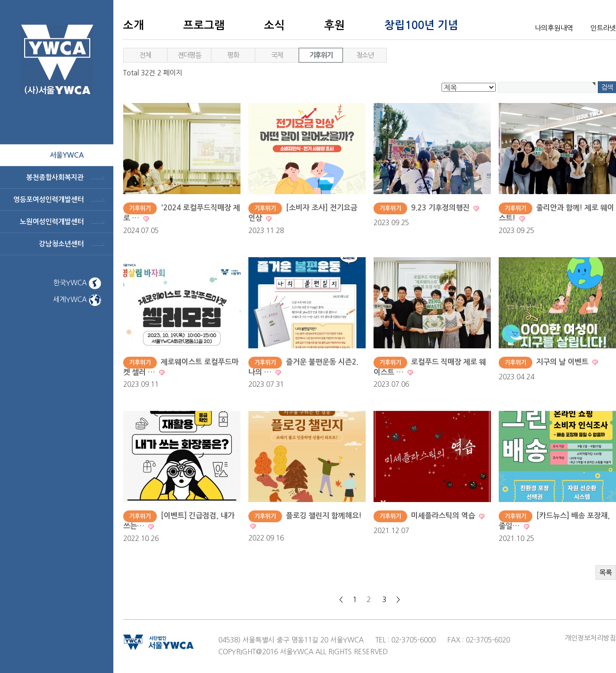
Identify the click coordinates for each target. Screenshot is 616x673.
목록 (606, 572)
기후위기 (321, 55)
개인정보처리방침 (590, 638)
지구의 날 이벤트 (563, 362)
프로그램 (204, 25)
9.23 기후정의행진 (441, 208)
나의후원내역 (554, 28)
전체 (145, 55)
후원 (335, 25)
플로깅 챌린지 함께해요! (324, 516)
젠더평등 (189, 55)
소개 (134, 25)
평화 (233, 55)
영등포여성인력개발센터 (49, 200)
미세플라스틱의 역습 (444, 516)
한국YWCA (77, 283)
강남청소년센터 (61, 244)
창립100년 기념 (421, 25)
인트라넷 (603, 28)
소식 (274, 25)
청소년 (365, 55)
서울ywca (67, 155)
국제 (277, 55)
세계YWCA (77, 300)
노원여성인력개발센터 (52, 222)
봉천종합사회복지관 (55, 177)
